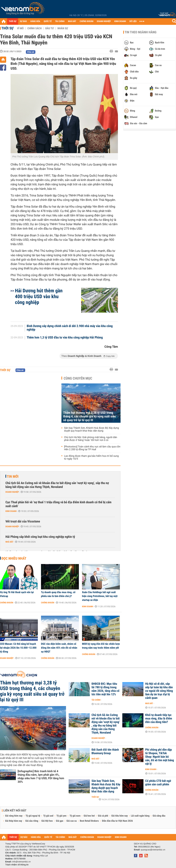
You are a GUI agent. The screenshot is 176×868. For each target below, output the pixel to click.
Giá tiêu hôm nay (120, 816)
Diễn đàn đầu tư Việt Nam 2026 (117, 821)
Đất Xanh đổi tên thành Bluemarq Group (105, 752)
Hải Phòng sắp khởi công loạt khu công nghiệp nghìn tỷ (40, 537)
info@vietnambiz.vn (21, 862)
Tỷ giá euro (75, 816)
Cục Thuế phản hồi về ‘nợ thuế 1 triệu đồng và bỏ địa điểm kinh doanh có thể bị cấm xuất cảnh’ (58, 504)
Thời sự (7, 28)
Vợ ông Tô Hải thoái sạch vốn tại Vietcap (17, 594)
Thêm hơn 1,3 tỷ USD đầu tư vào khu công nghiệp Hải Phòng (65, 338)
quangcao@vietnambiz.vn (153, 850)
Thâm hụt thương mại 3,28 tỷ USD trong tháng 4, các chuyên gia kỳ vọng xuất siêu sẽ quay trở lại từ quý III (89, 416)
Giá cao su (72, 821)
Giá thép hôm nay (14, 821)
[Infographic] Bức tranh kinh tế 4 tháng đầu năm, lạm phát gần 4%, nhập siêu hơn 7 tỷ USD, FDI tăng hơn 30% (41, 776)
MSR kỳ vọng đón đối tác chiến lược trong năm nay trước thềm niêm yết (101, 646)
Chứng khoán (7, 603)
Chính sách (34, 28)
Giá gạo (59, 821)
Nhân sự (63, 28)
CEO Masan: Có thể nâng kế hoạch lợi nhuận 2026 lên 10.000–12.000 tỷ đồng (18, 648)
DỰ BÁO (23, 21)
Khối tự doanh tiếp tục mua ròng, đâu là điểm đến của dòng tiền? (159, 719)
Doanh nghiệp (12, 492)
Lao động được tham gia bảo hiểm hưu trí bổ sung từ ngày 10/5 (91, 457)
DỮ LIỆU (133, 21)
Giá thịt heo (47, 821)
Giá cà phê (103, 816)
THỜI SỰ (13, 21)
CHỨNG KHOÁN (87, 21)
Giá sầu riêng (32, 821)
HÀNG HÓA (35, 21)
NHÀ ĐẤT (72, 21)
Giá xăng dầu (159, 816)
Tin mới (13, 476)
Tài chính (96, 700)
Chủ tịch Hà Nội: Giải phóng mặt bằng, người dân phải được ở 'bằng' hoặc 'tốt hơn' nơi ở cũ (91, 439)
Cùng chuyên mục (78, 378)
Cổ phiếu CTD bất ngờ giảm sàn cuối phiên (158, 783)
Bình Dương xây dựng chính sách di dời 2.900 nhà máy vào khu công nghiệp (70, 328)
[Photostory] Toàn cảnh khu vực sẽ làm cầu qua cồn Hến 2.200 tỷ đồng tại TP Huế (92, 448)
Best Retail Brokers (89, 821)
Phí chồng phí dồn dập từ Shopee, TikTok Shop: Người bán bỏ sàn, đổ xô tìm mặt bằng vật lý (160, 757)
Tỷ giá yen (62, 816)
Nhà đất (9, 542)
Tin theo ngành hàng (141, 32)
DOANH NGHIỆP (104, 21)
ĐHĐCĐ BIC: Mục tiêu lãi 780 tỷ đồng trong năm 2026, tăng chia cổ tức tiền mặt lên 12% (105, 689)
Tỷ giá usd (48, 816)
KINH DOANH (120, 21)
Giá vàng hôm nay (14, 816)
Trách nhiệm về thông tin (17, 865)
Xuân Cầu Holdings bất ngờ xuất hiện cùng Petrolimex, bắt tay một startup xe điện (100, 596)
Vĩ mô (20, 28)
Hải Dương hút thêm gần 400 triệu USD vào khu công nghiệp (39, 296)
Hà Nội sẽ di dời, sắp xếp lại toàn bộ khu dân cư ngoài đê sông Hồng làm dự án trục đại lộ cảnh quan (159, 691)
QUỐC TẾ (48, 21)
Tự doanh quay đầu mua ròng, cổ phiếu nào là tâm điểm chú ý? (58, 594)
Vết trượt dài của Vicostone (23, 521)
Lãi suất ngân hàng (140, 816)
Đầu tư (49, 28)
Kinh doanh (11, 511)
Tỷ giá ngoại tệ (33, 816)
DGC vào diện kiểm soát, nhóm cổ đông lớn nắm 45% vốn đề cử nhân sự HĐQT (59, 648)
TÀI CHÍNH (60, 21)
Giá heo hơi (89, 816)
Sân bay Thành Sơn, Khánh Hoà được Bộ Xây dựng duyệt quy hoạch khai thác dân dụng (92, 429)
